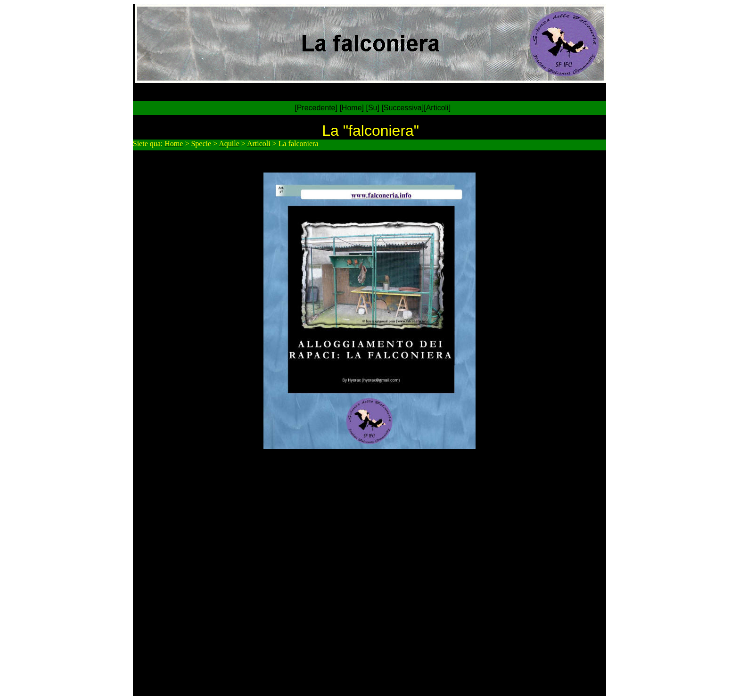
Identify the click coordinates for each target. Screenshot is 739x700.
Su (373, 108)
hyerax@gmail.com (408, 476)
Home (352, 108)
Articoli (437, 108)
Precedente (316, 108)
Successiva (403, 108)
